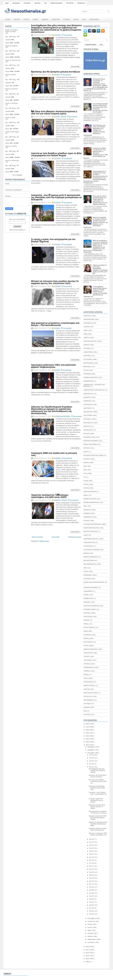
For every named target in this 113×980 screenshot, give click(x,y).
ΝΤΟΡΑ (86, 571)
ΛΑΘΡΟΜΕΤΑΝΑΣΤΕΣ (91, 539)
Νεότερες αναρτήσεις (37, 537)
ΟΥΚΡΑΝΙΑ (87, 579)
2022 (88, 736)
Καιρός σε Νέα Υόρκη (12, 132)
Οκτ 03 (92, 908)
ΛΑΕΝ (86, 535)
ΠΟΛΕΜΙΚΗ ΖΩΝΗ (90, 609)
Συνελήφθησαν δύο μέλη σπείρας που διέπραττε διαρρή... (97, 771)
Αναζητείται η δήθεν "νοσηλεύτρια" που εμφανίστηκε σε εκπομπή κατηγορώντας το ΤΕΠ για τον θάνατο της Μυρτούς (96, 153)
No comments (68, 35)
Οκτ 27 (92, 767)
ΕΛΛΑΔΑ (76, 19)
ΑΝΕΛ (86, 334)
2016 (88, 953)
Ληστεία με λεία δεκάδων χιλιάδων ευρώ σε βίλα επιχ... (97, 788)
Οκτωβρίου (91, 753)
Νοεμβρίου (91, 750)
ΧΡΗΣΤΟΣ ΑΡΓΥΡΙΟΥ (91, 693)
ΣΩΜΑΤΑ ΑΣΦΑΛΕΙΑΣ (56, 3)
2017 (88, 950)
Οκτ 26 (92, 839)
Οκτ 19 (92, 860)
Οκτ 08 (92, 893)
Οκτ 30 (92, 758)
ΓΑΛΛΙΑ (86, 370)
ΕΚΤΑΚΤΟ (87, 426)
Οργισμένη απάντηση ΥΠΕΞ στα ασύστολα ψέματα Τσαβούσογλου (53, 366)
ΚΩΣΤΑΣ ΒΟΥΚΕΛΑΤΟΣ (91, 528)
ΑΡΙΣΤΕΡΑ (87, 356)
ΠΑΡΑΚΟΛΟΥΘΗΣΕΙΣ (91, 588)
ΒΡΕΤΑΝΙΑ (87, 367)
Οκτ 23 (92, 848)
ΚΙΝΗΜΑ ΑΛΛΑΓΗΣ (90, 499)
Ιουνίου (90, 927)
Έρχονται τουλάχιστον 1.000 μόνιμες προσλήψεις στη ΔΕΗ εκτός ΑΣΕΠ (50, 496)
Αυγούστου (91, 921)
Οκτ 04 (92, 905)
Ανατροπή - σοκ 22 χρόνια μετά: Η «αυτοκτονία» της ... (98, 794)
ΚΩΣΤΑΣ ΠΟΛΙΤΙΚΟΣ (91, 532)
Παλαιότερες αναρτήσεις (75, 537)
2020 (88, 742)
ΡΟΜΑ (86, 624)
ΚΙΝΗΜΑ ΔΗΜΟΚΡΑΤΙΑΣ (92, 502)
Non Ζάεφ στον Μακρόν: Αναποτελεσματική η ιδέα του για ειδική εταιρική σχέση (54, 112)
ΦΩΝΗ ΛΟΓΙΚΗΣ (89, 686)
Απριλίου (91, 933)
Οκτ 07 (92, 896)
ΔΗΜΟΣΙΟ (57, 500)
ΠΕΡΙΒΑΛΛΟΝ (88, 598)
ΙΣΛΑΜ (86, 481)
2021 (88, 739)
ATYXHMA (87, 704)
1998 (88, 962)
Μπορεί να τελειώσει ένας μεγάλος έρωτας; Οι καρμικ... (97, 807)
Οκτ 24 (92, 845)
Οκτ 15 (92, 872)
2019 (88, 745)
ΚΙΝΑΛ (86, 495)
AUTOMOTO (27, 3)
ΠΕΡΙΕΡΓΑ (87, 602)
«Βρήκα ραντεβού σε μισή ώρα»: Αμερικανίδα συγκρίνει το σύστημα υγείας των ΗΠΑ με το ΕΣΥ (100, 269)
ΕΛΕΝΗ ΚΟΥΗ (88, 430)
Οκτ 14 (92, 875)
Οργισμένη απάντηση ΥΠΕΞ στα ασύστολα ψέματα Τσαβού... (98, 818)
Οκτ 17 (92, 866)
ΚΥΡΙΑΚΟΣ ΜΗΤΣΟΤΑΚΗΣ (62, 416)
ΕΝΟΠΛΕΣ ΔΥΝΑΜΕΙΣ (91, 441)
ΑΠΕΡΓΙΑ (87, 345)
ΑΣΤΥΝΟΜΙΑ (88, 359)
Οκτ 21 (92, 854)
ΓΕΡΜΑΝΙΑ (87, 374)
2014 (88, 959)
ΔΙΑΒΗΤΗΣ (87, 401)
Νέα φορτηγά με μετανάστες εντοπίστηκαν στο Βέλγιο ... (98, 812)
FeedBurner (22, 230)
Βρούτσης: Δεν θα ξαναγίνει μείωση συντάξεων (56, 71)
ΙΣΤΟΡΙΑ (86, 488)
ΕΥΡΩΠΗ (26, 19)
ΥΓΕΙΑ (84, 19)
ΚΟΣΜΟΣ (35, 19)
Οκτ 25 (92, 842)
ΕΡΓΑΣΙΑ (57, 75)
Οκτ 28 (92, 764)
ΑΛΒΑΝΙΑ (87, 327)
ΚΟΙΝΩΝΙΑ (45, 19)
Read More (75, 67)
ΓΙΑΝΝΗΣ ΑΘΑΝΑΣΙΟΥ (91, 377)
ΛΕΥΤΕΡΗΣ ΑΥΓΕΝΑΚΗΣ (92, 550)
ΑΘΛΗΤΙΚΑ (37, 3)
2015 (88, 956)
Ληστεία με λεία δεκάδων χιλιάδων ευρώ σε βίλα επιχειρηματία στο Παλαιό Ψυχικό (56, 154)
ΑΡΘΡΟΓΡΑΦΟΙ (94, 19)
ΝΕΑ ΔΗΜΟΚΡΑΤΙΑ (90, 564)
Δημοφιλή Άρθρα (91, 45)
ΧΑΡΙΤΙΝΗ (87, 689)
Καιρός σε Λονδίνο (11, 146)
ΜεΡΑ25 (86, 553)
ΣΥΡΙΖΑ (86, 646)
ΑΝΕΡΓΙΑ (87, 338)
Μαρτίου (90, 936)
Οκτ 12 (92, 881)
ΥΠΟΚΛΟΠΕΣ (88, 682)
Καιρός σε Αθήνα (11, 31)
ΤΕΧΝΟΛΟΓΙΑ (88, 653)
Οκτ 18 (92, 863)
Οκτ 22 (92, 851)
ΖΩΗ (85, 470)
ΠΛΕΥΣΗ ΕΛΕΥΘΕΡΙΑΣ (91, 606)
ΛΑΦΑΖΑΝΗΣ (88, 546)
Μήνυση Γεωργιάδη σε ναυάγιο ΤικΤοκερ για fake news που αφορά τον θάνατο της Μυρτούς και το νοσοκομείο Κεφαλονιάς (96, 222)
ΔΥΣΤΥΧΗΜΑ (88, 415)
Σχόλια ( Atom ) (44, 541)
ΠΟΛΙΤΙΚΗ (17, 19)
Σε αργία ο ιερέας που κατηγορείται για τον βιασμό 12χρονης (53, 240)
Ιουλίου (90, 924)
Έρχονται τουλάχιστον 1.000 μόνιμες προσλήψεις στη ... (98, 834)
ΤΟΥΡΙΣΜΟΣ (88, 660)
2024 (88, 730)
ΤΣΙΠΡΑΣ (87, 671)
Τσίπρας (86, 675)
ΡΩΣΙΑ (86, 631)
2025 (88, 727)
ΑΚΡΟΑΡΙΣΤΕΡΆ (89, 319)
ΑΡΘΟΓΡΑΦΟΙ (88, 352)
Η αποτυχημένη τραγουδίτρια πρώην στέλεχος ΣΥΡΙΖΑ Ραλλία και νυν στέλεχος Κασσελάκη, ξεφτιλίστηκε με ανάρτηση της (95, 292)
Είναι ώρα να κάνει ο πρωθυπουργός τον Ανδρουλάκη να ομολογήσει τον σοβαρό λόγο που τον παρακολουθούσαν (100, 200)
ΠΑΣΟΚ (86, 595)
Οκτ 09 (92, 890)
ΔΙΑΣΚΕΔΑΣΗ (16, 3)
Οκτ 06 (92, 899)
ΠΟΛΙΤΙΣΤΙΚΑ (70, 3)
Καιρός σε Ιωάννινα (11, 89)
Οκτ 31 (92, 755)
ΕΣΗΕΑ (86, 452)
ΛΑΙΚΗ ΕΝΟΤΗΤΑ (89, 542)
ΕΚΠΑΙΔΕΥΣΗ (81, 3)
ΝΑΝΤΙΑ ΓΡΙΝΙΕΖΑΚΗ (91, 557)
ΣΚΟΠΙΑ (64, 117)
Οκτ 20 (92, 857)
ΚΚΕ (85, 506)
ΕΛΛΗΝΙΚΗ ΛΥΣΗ (89, 437)
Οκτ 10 (92, 887)
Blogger (20, 175)
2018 (88, 947)
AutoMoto (87, 707)
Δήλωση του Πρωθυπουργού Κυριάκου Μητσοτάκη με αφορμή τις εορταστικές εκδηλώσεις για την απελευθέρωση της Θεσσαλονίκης (52, 410)
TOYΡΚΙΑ (87, 715)
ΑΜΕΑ (7, 3)
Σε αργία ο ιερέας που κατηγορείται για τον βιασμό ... (96, 800)
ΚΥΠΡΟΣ (87, 521)
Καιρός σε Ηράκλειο (11, 46)
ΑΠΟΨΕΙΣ (87, 348)
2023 (88, 733)
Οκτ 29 (92, 761)
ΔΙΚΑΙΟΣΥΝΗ (56, 19)
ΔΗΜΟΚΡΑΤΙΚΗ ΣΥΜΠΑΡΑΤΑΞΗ (94, 390)
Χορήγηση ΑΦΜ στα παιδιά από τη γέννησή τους (54, 454)
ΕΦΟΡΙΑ (86, 463)
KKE (85, 711)
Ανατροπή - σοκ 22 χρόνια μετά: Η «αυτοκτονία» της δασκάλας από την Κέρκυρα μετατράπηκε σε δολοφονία (56, 197)
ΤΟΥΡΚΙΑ (57, 370)
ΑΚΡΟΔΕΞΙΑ (88, 323)
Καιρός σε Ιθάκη (10, 117)
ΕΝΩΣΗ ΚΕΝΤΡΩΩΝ (90, 444)
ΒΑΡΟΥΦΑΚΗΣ (89, 363)
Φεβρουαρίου (92, 939)
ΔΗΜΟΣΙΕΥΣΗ (88, 394)
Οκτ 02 (92, 911)
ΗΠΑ (85, 473)
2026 (88, 724)
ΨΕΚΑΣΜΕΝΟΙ (89, 700)
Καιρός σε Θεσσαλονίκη (13, 60)
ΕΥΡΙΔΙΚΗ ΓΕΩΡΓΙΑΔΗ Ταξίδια (94, 455)
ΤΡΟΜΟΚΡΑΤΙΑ (89, 667)
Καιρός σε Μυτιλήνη (11, 103)
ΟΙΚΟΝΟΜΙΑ (88, 575)
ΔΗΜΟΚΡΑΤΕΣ (89, 381)
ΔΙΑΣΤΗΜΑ (87, 408)
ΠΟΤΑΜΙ (86, 620)
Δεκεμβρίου (91, 747)
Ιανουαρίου (91, 942)
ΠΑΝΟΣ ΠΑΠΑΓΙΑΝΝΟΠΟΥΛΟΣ (94, 582)
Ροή (101, 45)
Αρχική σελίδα (56, 537)
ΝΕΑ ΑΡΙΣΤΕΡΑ (89, 561)
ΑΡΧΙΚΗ (8, 19)
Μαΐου (90, 930)
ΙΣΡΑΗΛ (86, 484)
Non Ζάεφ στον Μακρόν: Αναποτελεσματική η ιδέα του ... (98, 781)
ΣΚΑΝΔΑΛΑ (88, 635)
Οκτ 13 (92, 878)
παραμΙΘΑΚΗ (88, 591)
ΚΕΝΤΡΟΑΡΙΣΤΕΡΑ (90, 492)
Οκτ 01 (92, 914)
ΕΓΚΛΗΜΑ (66, 19)
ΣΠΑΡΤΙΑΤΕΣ (88, 642)
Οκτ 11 (92, 884)
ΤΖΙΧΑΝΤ (87, 657)
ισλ (85, 477)
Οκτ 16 (92, 869)
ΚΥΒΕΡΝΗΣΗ (88, 517)
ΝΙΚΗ (85, 568)
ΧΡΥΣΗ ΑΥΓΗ (88, 696)
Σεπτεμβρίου (92, 918)
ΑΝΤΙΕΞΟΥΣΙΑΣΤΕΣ (90, 341)
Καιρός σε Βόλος (10, 74)
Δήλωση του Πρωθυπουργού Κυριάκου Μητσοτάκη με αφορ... (98, 824)
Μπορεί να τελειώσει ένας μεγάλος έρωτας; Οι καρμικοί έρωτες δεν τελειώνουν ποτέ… (55, 282)
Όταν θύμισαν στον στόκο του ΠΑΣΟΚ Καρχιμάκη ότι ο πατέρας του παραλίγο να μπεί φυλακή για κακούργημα (95, 130)
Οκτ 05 (92, 902)
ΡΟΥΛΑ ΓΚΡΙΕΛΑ (89, 627)
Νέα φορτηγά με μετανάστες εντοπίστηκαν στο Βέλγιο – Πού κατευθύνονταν (55, 324)
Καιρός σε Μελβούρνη (12, 160)
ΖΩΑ (45, 3)
